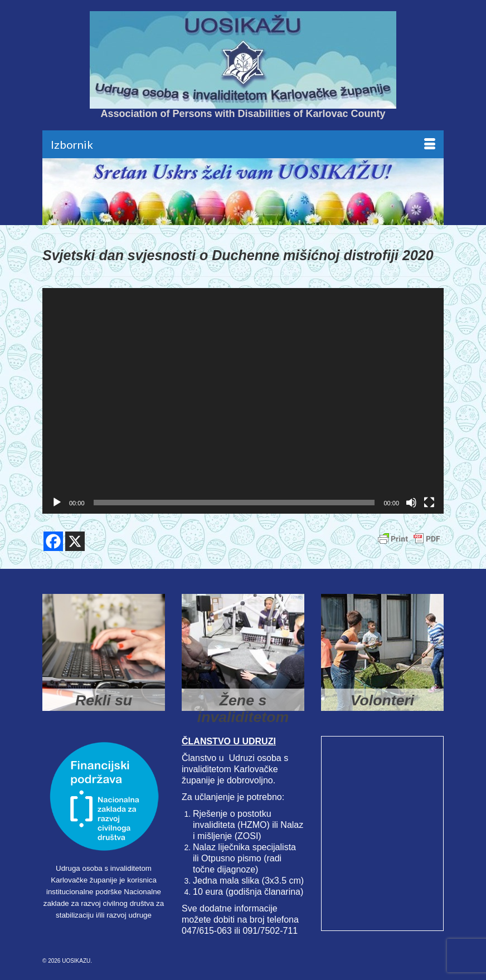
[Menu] (243, 144)
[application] (243, 401)
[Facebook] (53, 541)
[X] (75, 541)
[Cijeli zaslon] (429, 503)
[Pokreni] (57, 503)
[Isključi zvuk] (411, 503)
